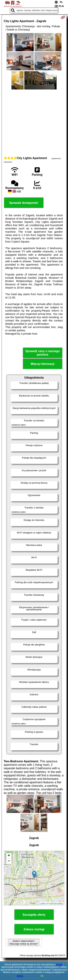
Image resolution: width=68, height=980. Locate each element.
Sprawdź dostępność (24, 203)
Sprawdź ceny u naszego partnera (43, 353)
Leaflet (43, 904)
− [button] (9, 861)
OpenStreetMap (56, 904)
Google (59, 964)
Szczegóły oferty (34, 915)
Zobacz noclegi (34, 929)
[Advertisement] (34, 122)
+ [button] (9, 856)
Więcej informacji (43, 364)
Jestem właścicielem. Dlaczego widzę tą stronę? (24, 942)
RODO (20, 976)
